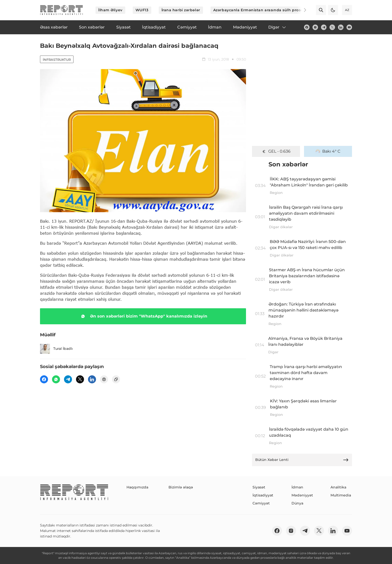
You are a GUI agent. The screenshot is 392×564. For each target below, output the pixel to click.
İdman (297, 487)
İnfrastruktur (57, 60)
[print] (104, 379)
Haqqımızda (137, 487)
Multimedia (341, 495)
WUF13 (142, 10)
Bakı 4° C (328, 151)
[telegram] (324, 27)
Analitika (338, 487)
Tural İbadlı (56, 349)
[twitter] (332, 27)
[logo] (61, 10)
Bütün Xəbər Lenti (302, 460)
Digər (277, 27)
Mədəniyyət (302, 495)
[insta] (315, 27)
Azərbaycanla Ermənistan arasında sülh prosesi (260, 10)
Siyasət (259, 487)
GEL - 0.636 (276, 151)
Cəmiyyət (261, 503)
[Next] (301, 10)
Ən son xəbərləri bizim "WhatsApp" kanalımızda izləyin (143, 316)
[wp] (56, 379)
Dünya (297, 503)
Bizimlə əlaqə (181, 487)
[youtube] (349, 27)
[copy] (116, 379)
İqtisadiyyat (263, 495)
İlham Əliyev (110, 10)
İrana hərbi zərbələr (181, 10)
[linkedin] (341, 27)
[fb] (307, 27)
